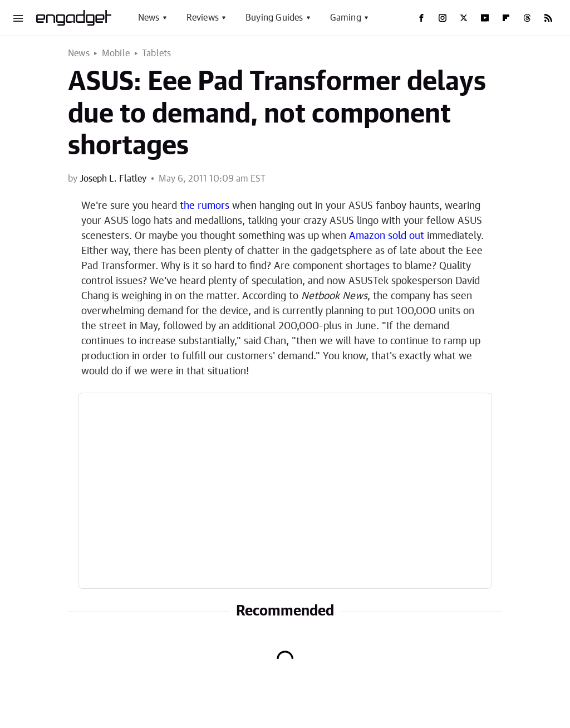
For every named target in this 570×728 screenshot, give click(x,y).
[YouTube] (485, 18)
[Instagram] (443, 18)
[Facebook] (421, 18)
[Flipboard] (506, 18)
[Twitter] (464, 18)
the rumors (205, 206)
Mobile (116, 53)
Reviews (203, 18)
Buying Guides (274, 18)
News (149, 18)
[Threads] (527, 18)
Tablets (156, 53)
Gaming (346, 18)
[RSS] (548, 18)
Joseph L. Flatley (113, 179)
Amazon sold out (387, 236)
